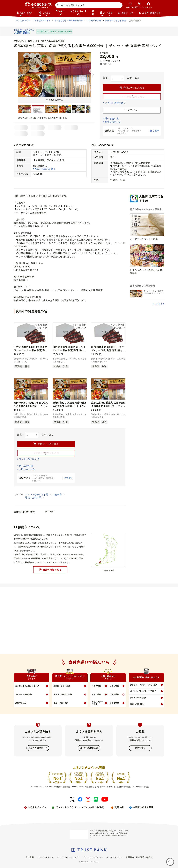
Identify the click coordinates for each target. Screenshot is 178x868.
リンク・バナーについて (68, 857)
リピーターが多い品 (23, 694)
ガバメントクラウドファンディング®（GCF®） (80, 807)
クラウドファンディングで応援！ (144, 685)
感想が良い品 (21, 703)
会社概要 (30, 857)
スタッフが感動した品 (63, 694)
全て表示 (154, 131)
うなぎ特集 (96, 686)
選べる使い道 (112, 118)
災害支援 (119, 807)
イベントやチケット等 (37, 495)
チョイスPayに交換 (138, 698)
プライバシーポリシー (93, 857)
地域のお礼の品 (34, 497)
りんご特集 (96, 694)
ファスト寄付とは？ (115, 103)
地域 (45, 13)
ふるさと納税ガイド (38, 748)
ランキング (60, 13)
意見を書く (140, 748)
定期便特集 (114, 703)
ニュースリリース (45, 857)
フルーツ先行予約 (61, 703)
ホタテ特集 (114, 694)
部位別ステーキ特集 (97, 703)
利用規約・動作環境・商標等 (139, 857)
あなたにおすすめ (78, 13)
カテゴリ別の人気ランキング (27, 686)
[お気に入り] (170, 862)
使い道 (107, 13)
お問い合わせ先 (113, 122)
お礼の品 (25, 13)
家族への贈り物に (137, 704)
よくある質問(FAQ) (89, 748)
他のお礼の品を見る (45, 169)
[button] (45, 325)
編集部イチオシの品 (62, 686)
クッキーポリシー (114, 857)
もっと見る (157, 304)
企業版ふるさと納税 (143, 807)
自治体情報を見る (50, 570)
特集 (93, 13)
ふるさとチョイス (37, 807)
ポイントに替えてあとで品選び (143, 691)
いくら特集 (114, 686)
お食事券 (58, 495)
